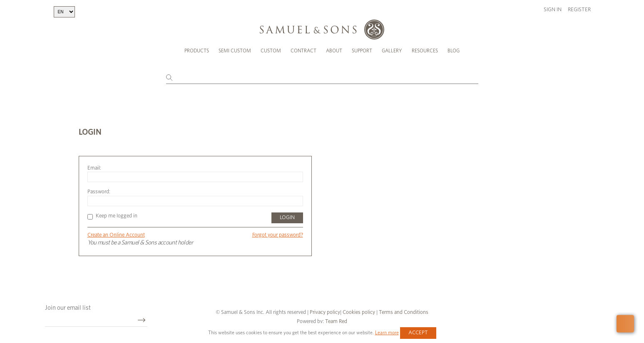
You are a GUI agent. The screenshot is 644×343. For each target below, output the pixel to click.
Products (197, 51)
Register (579, 10)
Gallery (392, 51)
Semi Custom (235, 51)
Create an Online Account (116, 235)
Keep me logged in (112, 216)
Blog (454, 51)
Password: (99, 192)
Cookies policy (359, 312)
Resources (425, 51)
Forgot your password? (278, 235)
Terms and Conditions (403, 312)
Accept (418, 333)
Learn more (387, 333)
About (334, 51)
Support (362, 51)
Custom (271, 51)
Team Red (336, 322)
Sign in (553, 10)
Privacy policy (325, 312)
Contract (303, 51)
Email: (94, 168)
